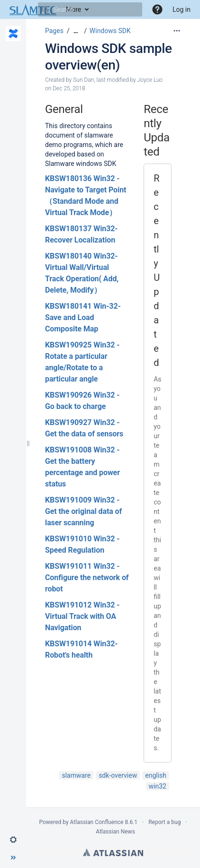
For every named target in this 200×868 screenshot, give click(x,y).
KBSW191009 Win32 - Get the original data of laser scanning (83, 511)
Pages (54, 31)
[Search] (45, 9)
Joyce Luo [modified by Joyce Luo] (150, 80)
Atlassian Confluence (97, 822)
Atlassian (113, 852)
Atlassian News (115, 832)
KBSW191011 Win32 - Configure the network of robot (87, 577)
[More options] (177, 31)
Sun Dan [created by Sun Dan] (83, 80)
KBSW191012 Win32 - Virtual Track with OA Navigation (82, 616)
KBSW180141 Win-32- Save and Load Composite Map (83, 317)
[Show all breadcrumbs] (76, 31)
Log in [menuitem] (182, 9)
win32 (158, 786)
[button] (157, 9)
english (156, 775)
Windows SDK (110, 31)
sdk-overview (118, 775)
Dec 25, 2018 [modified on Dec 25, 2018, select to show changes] (69, 88)
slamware (76, 775)
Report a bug (164, 822)
